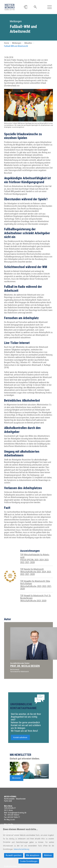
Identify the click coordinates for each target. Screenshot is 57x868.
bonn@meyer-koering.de (17, 813)
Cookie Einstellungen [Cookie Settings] (29, 861)
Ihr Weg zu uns (10, 820)
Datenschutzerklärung (21, 849)
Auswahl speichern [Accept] (14, 855)
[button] (25, 7)
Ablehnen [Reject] (48, 855)
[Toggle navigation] (49, 7)
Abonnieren (16, 791)
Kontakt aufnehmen (20, 751)
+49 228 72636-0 (13, 815)
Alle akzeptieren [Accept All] (33, 855)
